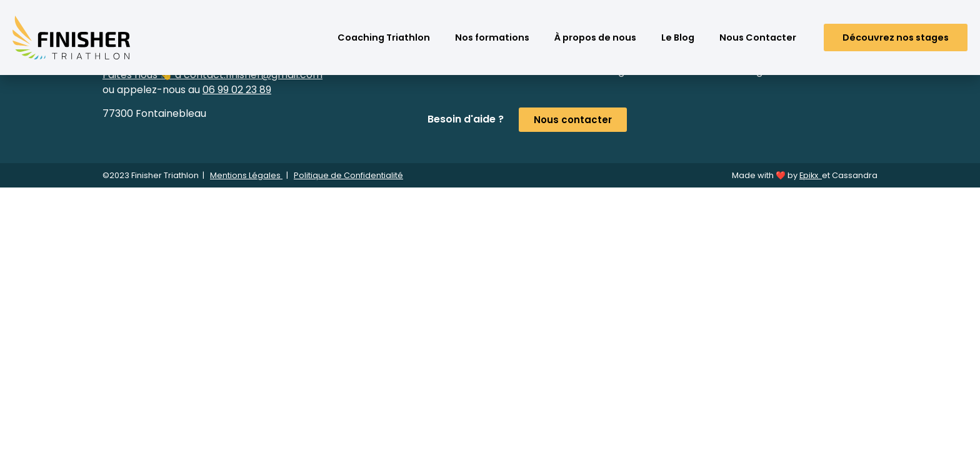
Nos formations (492, 37)
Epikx (811, 175)
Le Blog (678, 37)
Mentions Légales (246, 175)
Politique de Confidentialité (348, 175)
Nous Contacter (758, 37)
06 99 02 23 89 (237, 90)
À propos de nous (595, 37)
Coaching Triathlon (384, 37)
